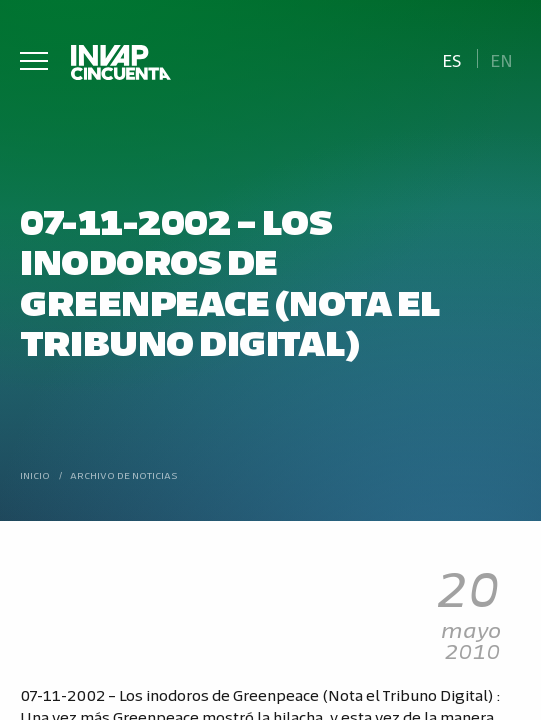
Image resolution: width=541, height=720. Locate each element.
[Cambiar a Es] (451, 58)
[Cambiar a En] (502, 58)
